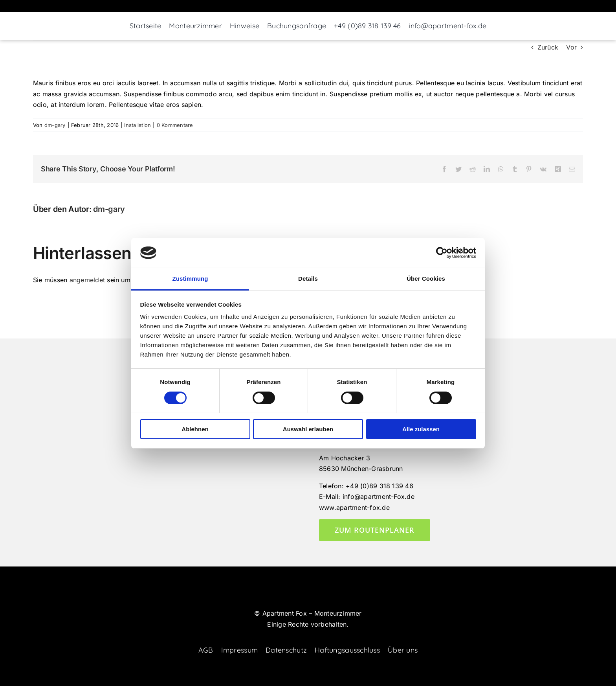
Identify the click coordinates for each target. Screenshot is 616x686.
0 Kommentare (175, 125)
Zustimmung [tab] (190, 279)
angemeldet (87, 280)
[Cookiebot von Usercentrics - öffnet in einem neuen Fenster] (442, 253)
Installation (137, 125)
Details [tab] (308, 279)
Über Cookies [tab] (426, 279)
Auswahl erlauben (308, 429)
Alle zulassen (421, 429)
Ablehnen (195, 429)
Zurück (548, 47)
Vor (571, 47)
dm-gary (55, 125)
